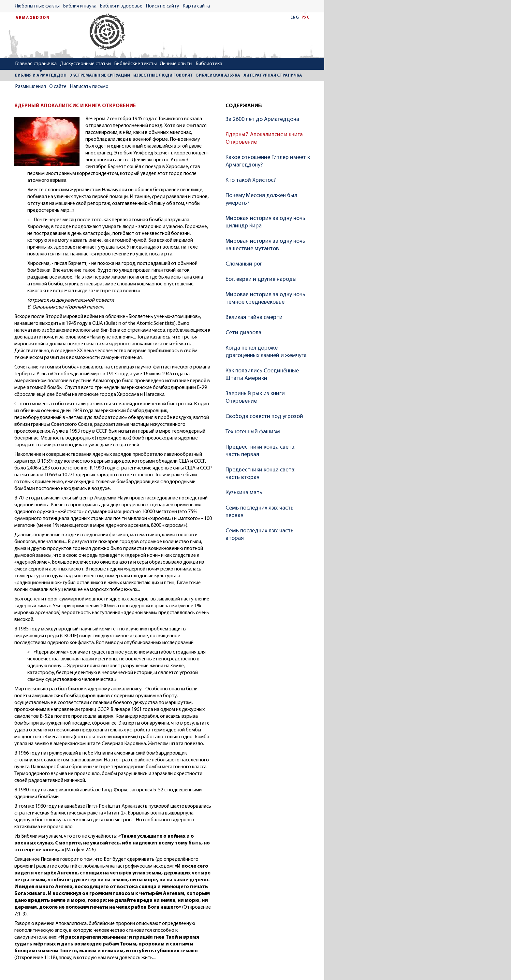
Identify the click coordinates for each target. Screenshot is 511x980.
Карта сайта (196, 6)
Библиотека (209, 64)
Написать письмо (89, 87)
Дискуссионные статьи (85, 64)
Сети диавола (243, 333)
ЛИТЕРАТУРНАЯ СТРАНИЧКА (273, 75)
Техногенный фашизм (253, 432)
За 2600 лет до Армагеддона (262, 119)
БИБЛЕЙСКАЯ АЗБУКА (218, 75)
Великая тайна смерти (254, 317)
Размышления (30, 87)
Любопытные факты (37, 6)
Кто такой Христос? (251, 180)
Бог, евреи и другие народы (261, 279)
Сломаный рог (244, 264)
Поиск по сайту (162, 6)
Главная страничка (36, 64)
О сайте (58, 87)
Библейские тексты (135, 64)
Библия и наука (80, 6)
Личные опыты (176, 64)
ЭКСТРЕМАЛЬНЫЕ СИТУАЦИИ (100, 75)
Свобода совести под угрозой (264, 417)
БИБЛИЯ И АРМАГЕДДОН (41, 75)
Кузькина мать (244, 493)
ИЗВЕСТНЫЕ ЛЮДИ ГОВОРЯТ (163, 75)
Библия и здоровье (121, 6)
